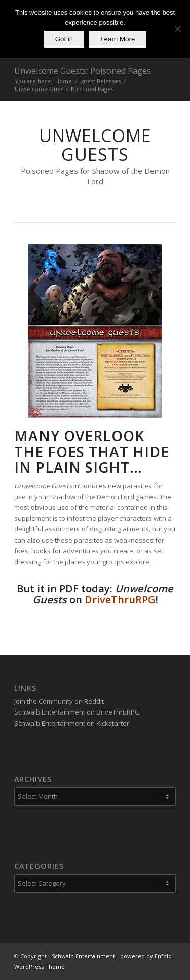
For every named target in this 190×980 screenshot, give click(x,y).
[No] (177, 29)
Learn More (118, 39)
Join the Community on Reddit (59, 701)
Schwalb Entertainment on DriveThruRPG (77, 712)
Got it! (64, 39)
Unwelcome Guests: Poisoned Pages (83, 71)
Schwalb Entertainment (83, 956)
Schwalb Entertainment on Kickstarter (72, 723)
